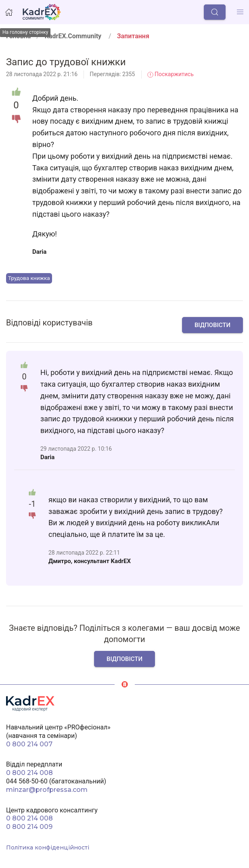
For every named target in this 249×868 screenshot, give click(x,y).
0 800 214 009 (29, 827)
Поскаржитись (171, 74)
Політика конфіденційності (48, 847)
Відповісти (212, 325)
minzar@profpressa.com (47, 790)
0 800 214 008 (29, 773)
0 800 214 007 (29, 744)
